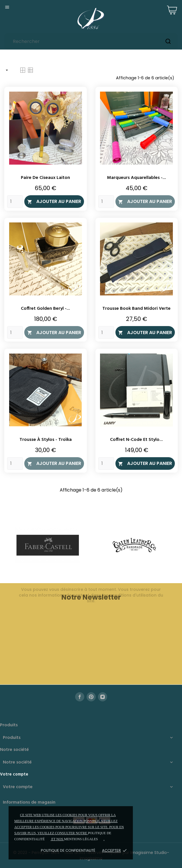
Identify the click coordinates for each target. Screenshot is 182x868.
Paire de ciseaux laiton (45, 178)
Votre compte (14, 774)
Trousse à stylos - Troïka (46, 440)
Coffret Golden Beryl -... (45, 309)
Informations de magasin (29, 802)
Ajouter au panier (54, 201)
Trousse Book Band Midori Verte (136, 309)
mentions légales (81, 839)
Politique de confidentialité (68, 850)
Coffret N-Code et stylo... (136, 440)
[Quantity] (15, 202)
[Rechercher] (91, 41)
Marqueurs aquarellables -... (137, 178)
